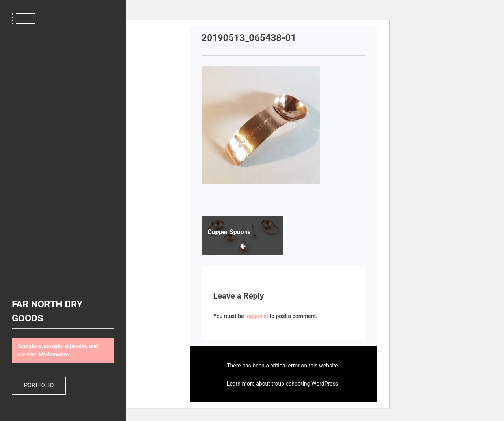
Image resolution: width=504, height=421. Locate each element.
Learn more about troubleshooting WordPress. (283, 384)
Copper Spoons (229, 232)
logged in (257, 316)
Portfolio (39, 385)
